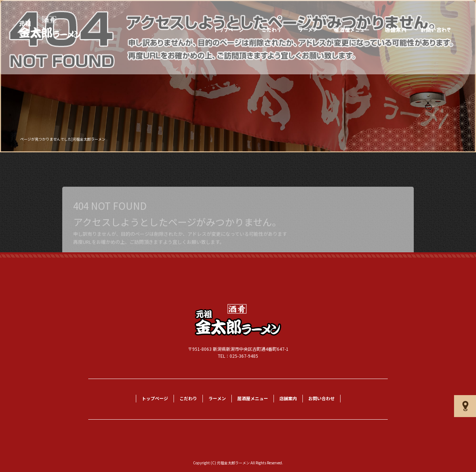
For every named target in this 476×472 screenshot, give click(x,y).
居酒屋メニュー (352, 30)
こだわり (271, 30)
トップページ (229, 30)
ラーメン (308, 30)
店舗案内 (396, 30)
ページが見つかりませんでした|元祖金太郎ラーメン (63, 139)
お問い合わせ (436, 30)
